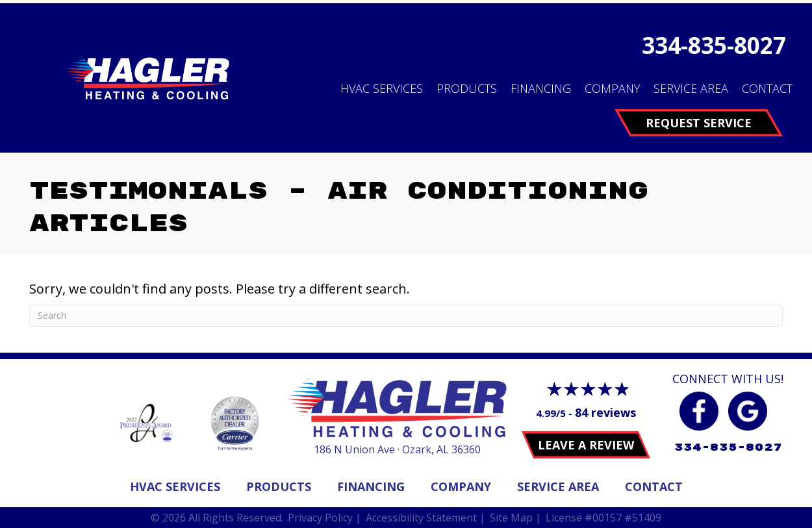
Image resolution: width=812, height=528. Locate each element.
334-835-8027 (714, 45)
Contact (767, 88)
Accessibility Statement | (425, 518)
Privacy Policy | (324, 518)
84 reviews (605, 412)
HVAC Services (382, 88)
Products (467, 88)
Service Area (691, 88)
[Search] (406, 316)
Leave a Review (586, 445)
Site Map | (515, 518)
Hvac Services (175, 486)
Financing (541, 88)
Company (612, 88)
